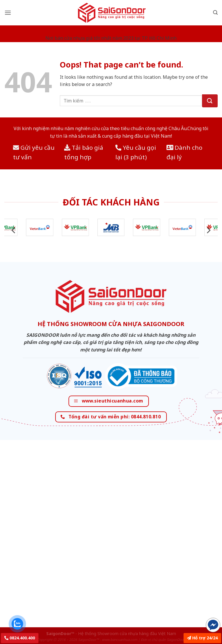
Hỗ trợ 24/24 (202, 638)
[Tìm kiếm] (215, 13)
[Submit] (210, 101)
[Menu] (8, 13)
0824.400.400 (20, 638)
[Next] (208, 230)
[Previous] (14, 230)
